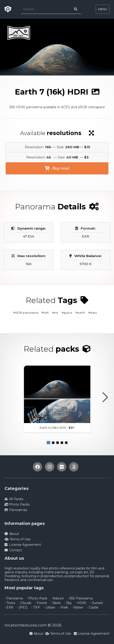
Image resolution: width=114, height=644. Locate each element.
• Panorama (14, 598)
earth (81, 313)
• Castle (93, 607)
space (68, 313)
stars (93, 313)
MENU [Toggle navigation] (103, 9)
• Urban (49, 607)
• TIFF (36, 607)
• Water (77, 607)
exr (56, 313)
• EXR (9, 607)
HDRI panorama (27, 313)
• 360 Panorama (80, 598)
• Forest (41, 603)
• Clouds (25, 603)
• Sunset (97, 603)
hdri (46, 313)
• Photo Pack (37, 598)
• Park (63, 607)
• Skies (56, 603)
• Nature (57, 598)
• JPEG (22, 607)
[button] (48, 443)
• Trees (10, 603)
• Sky (68, 603)
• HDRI (81, 603)
